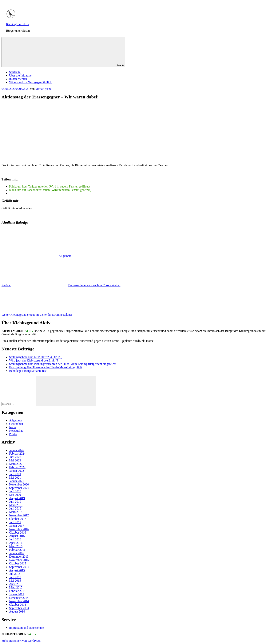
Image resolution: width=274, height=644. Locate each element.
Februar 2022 (17, 467)
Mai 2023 (15, 460)
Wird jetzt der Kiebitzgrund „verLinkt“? (34, 360)
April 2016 (16, 543)
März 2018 (16, 512)
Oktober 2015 (18, 563)
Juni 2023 (15, 457)
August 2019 (17, 498)
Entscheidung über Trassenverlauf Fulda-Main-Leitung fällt (46, 367)
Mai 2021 (15, 478)
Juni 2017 (15, 522)
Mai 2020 (15, 495)
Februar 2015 (17, 591)
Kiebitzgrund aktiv (18, 24)
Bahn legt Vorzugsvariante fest (28, 371)
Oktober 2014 (18, 605)
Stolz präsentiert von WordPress (21, 641)
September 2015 (19, 567)
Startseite (15, 72)
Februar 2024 (17, 454)
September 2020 (19, 488)
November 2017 (19, 515)
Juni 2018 (15, 508)
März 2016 (16, 546)
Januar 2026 (17, 450)
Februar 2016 (17, 550)
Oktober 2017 (18, 519)
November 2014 (19, 601)
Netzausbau (16, 431)
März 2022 (16, 464)
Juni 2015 (15, 577)
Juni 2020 (15, 491)
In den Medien (18, 79)
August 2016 (17, 536)
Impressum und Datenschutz (26, 628)
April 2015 (16, 584)
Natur (13, 427)
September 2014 (19, 608)
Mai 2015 (15, 581)
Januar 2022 (17, 471)
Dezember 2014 (19, 598)
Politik (13, 434)
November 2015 (19, 560)
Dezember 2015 (19, 557)
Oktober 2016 (18, 533)
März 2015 (16, 587)
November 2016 (19, 529)
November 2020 (19, 484)
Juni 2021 (15, 474)
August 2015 (17, 570)
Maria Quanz (43, 89)
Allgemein (65, 256)
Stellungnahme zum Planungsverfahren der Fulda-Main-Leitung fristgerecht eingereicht (63, 364)
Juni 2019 (15, 502)
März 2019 (16, 505)
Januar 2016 (17, 553)
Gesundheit (16, 424)
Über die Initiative (20, 75)
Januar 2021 (17, 481)
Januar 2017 (17, 526)
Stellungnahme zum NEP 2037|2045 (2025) (36, 357)
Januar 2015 (17, 594)
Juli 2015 (15, 574)
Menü (63, 52)
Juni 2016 (15, 539)
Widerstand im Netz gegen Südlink (30, 82)
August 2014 (17, 611)
